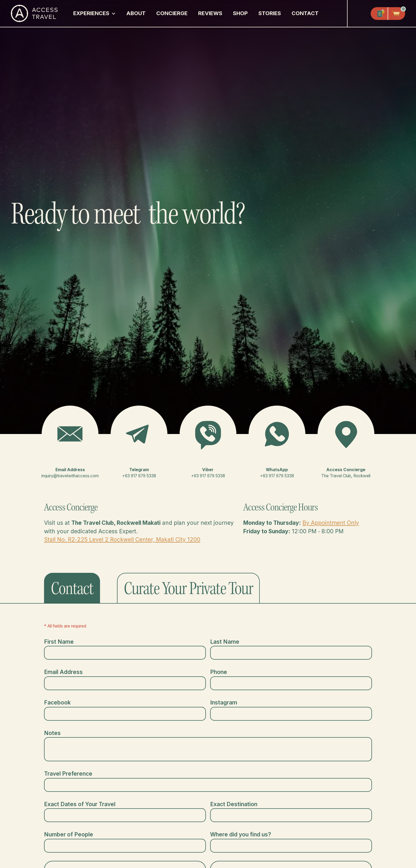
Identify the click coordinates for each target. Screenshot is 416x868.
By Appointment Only (331, 523)
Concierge (172, 13)
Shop (240, 13)
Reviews (210, 13)
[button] (94, 13)
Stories (270, 13)
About (136, 13)
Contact (305, 13)
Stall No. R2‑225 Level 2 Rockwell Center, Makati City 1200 (122, 540)
